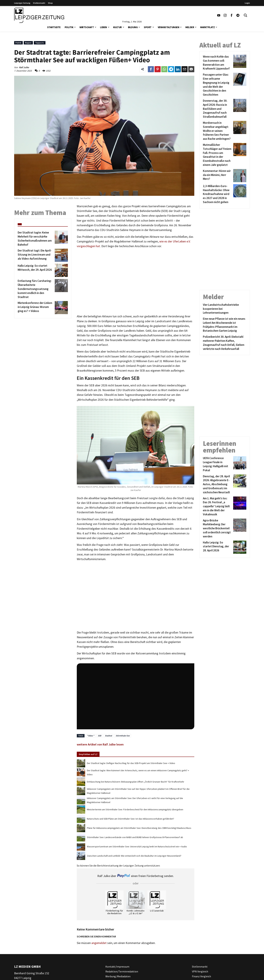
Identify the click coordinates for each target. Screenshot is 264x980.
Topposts (40, 43)
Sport (148, 27)
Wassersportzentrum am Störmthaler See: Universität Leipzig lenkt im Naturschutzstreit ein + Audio (137, 846)
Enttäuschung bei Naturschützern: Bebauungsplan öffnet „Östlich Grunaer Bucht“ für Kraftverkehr (136, 782)
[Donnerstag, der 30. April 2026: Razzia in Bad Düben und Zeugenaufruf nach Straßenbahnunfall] (217, 109)
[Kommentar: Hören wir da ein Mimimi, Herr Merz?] (217, 176)
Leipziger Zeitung (22, 3)
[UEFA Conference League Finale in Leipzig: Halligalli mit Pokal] (217, 464)
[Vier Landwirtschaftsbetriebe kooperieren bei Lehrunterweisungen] (225, 309)
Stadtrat (108, 736)
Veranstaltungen (169, 27)
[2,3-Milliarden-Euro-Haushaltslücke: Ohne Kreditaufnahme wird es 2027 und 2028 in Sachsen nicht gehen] (217, 194)
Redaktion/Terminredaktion (122, 971)
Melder (190, 27)
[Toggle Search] (245, 15)
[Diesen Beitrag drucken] (191, 69)
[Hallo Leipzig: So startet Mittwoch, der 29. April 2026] (36, 270)
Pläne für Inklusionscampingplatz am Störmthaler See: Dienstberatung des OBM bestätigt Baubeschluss (139, 828)
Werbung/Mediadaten (118, 976)
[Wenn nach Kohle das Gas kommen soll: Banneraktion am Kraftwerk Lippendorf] (217, 63)
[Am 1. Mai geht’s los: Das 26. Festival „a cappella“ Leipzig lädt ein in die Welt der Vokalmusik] (217, 506)
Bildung (133, 27)
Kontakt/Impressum (117, 967)
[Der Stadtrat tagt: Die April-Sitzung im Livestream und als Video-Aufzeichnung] (36, 255)
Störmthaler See (123, 736)
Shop (50, 3)
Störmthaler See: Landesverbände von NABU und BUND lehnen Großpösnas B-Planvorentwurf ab (135, 837)
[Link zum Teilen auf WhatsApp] (164, 69)
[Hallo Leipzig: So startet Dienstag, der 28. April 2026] (217, 547)
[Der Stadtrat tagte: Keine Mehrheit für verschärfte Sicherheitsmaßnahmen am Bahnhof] (36, 239)
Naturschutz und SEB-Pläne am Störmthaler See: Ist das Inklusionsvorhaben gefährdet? (130, 819)
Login (247, 3)
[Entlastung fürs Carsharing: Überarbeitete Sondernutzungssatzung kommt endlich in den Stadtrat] (36, 289)
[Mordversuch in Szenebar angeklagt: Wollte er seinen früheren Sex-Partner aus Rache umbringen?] (217, 131)
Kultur (117, 27)
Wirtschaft (87, 27)
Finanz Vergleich (201, 976)
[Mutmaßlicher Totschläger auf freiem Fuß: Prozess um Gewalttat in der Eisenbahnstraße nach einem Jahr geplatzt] (217, 155)
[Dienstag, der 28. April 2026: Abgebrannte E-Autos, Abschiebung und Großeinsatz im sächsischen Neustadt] (217, 484)
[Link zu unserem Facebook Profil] (232, 15)
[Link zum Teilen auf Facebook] (151, 69)
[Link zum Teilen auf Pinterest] (158, 69)
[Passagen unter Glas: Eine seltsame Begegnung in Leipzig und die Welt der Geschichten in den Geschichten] (217, 85)
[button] (75, 27)
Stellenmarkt (39, 3)
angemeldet (99, 943)
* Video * (90, 736)
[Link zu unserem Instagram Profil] (225, 15)
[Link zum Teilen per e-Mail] (185, 69)
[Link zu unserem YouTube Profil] (219, 15)
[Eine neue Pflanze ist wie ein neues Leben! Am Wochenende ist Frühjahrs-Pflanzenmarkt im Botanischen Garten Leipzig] (225, 325)
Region (28, 43)
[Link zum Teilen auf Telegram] (171, 69)
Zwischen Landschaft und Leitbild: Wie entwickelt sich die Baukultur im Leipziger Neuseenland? (134, 856)
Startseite (54, 27)
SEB (100, 736)
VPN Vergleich (200, 971)
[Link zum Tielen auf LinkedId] (178, 69)
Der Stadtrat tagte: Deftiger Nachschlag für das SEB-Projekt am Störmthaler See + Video (131, 763)
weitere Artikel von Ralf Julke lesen (100, 744)
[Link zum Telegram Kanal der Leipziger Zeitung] (238, 15)
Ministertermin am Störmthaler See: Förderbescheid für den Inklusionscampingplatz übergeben (135, 809)
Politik (69, 27)
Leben (103, 27)
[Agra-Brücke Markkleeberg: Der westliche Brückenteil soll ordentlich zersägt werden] (217, 529)
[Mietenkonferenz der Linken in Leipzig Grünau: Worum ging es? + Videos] (36, 308)
